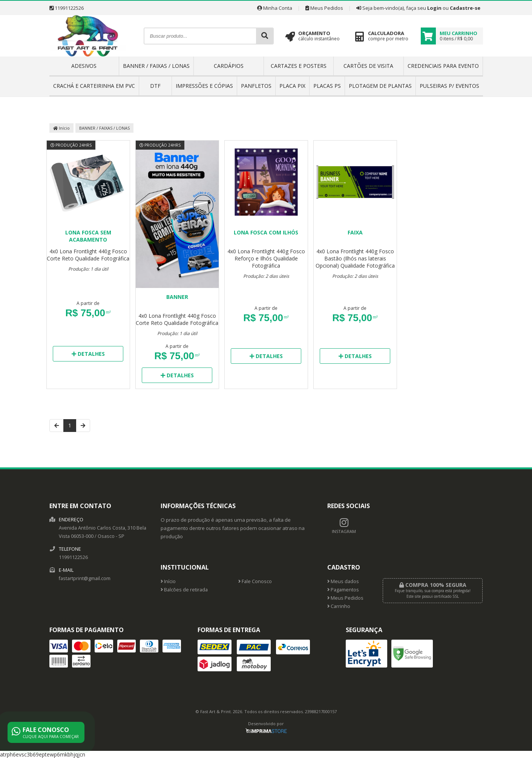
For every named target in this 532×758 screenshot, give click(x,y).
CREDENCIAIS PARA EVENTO (443, 66)
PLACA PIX (292, 86)
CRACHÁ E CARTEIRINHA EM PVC (94, 86)
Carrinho (339, 606)
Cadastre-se (465, 8)
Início (61, 128)
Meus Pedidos (324, 8)
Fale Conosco (255, 581)
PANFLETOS (256, 86)
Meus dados (343, 581)
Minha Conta (275, 8)
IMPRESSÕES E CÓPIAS (204, 86)
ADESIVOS (84, 66)
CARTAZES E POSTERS (299, 66)
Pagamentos (343, 590)
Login (434, 8)
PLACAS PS (327, 86)
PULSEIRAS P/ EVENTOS (449, 86)
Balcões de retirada (184, 590)
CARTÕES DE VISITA (368, 66)
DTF (155, 86)
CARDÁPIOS (229, 66)
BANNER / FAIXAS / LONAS (156, 66)
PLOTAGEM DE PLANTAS (380, 86)
